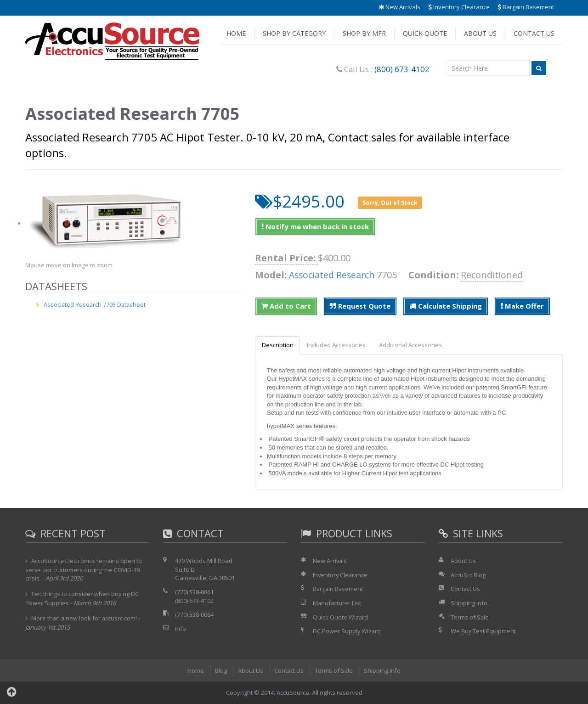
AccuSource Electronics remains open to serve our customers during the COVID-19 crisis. (84, 570)
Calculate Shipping (446, 306)
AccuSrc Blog (468, 575)
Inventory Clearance (459, 7)
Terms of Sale (470, 617)
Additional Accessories (414, 345)
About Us (480, 33)
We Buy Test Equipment (483, 631)
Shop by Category (294, 33)
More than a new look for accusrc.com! (85, 619)
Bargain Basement (526, 7)
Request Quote (360, 306)
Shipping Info (469, 603)
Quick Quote (425, 33)
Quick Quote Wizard (341, 617)
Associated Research (333, 275)
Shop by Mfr (364, 33)
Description (278, 345)
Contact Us (534, 33)
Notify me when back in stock (315, 226)
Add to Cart (286, 306)
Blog (220, 670)
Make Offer (522, 306)
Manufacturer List (337, 603)
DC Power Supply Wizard (347, 631)
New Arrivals (399, 7)
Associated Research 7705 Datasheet (96, 304)
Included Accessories (338, 345)
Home (236, 33)
